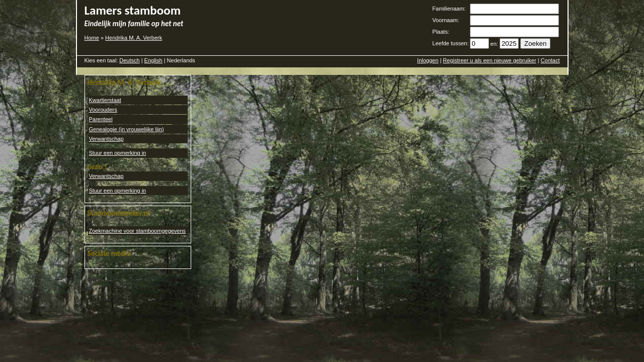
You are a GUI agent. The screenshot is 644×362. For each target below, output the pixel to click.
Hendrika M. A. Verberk (134, 38)
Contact (550, 60)
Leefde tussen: (450, 43)
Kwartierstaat (105, 100)
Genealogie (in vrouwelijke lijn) (127, 129)
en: (494, 44)
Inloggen (428, 60)
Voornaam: (446, 20)
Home (92, 38)
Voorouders (103, 110)
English (153, 60)
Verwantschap (106, 139)
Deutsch (129, 60)
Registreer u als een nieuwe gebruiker (489, 60)
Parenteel (101, 119)
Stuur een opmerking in (118, 153)
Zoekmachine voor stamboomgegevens (138, 231)
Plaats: (441, 32)
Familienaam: (449, 9)
